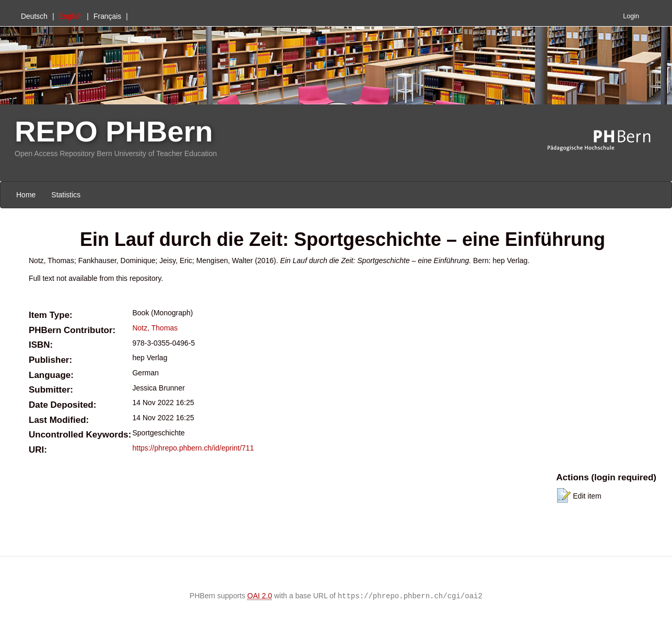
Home (26, 195)
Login (631, 16)
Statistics (66, 195)
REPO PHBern (114, 131)
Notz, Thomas (155, 328)
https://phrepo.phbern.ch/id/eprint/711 (193, 448)
